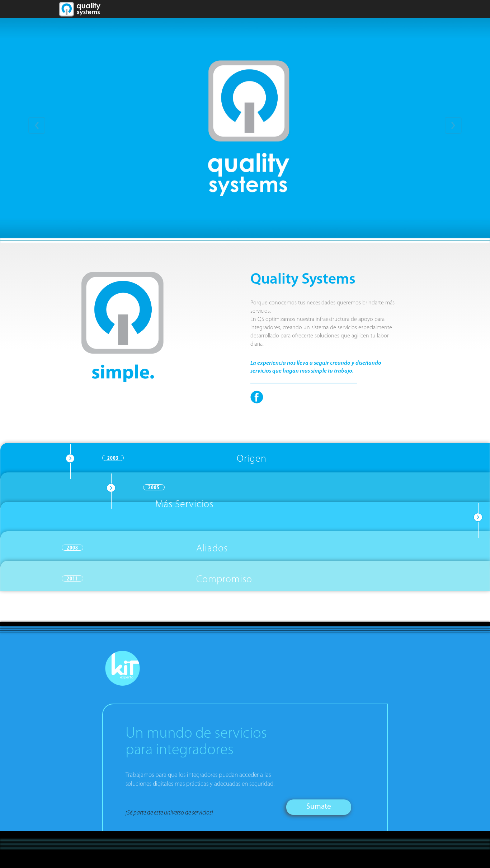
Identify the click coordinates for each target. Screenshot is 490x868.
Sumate (319, 807)
